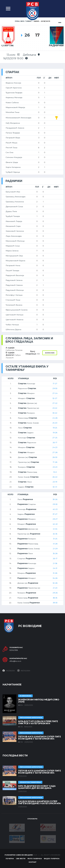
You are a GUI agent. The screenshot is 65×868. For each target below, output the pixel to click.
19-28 (55, 433)
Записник (50, 353)
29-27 (55, 519)
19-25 (55, 428)
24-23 (55, 447)
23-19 (55, 482)
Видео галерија (52, 859)
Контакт (32, 862)
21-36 (55, 563)
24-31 (55, 568)
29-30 (55, 388)
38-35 (55, 598)
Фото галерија (35, 859)
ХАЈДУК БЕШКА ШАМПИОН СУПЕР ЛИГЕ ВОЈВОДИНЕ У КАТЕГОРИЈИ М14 (40, 802)
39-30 (55, 603)
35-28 (55, 553)
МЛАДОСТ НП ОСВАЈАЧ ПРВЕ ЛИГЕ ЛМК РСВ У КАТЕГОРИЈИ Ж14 (38, 722)
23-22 (55, 408)
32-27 (55, 398)
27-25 (55, 438)
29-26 (55, 593)
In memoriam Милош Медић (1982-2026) (39, 701)
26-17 (55, 443)
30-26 (55, 499)
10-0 (55, 472)
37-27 (55, 514)
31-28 (55, 573)
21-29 (55, 549)
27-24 (55, 393)
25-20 (55, 423)
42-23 (55, 509)
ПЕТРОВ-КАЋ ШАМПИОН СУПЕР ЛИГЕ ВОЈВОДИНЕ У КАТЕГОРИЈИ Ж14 (40, 738)
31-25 (55, 539)
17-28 (55, 462)
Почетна (10, 859)
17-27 (55, 384)
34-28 (55, 578)
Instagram (24, 671)
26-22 (55, 477)
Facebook (9, 671)
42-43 (55, 524)
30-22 (55, 413)
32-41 (55, 487)
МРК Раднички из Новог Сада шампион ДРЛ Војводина (37, 787)
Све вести (21, 859)
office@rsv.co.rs (15, 661)
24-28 (55, 418)
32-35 (55, 534)
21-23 (55, 588)
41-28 (55, 544)
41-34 (55, 529)
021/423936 (14, 650)
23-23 (55, 467)
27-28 (55, 452)
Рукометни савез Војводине (19, 855)
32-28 (55, 583)
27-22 (55, 403)
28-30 (55, 457)
